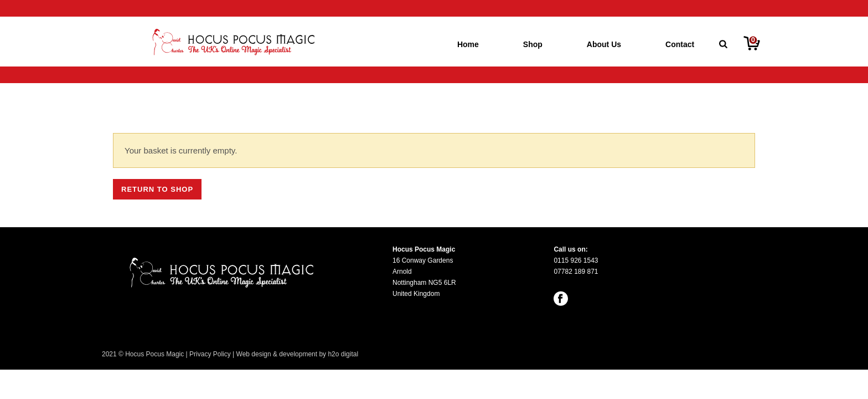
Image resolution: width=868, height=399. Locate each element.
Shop (533, 44)
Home (468, 44)
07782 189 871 (576, 272)
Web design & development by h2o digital (298, 354)
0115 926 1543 (576, 260)
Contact (680, 44)
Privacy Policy (210, 354)
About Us (604, 44)
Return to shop (157, 189)
